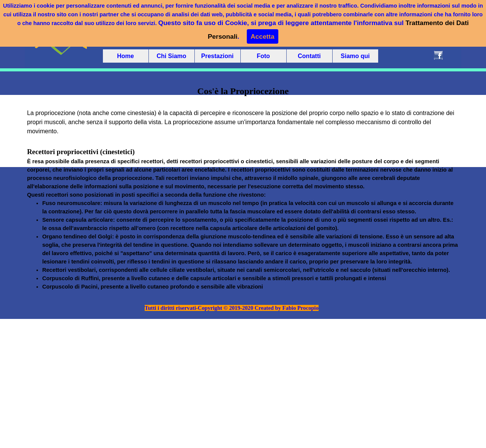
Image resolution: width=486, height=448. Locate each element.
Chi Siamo (171, 56)
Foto (263, 56)
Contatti (309, 56)
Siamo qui (355, 56)
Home (125, 56)
